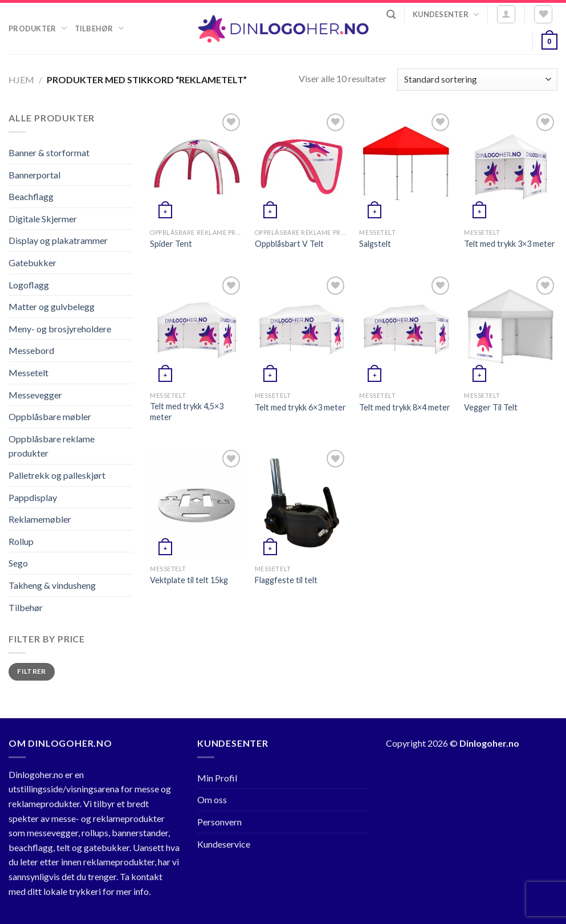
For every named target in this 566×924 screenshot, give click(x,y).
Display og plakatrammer (58, 240)
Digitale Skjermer (43, 219)
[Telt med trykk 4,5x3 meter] (197, 330)
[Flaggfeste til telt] (302, 503)
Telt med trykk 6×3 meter (300, 407)
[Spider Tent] (197, 167)
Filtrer (32, 671)
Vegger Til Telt (491, 407)
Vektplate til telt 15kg (189, 580)
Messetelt (28, 373)
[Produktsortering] (477, 80)
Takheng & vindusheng (52, 585)
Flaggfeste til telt (286, 580)
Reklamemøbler (40, 519)
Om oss (212, 799)
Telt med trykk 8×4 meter (405, 407)
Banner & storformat (49, 152)
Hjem (21, 80)
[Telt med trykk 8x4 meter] (406, 330)
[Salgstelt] (406, 167)
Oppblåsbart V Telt (289, 244)
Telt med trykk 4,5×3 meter (187, 412)
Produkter (38, 28)
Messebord (31, 350)
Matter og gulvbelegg (52, 306)
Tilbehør (99, 28)
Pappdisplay (33, 497)
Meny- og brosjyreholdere (60, 329)
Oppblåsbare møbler (50, 416)
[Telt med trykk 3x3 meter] (511, 167)
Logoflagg (29, 285)
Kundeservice (224, 844)
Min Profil (217, 778)
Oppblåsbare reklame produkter (52, 446)
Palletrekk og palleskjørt (57, 475)
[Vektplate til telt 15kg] (197, 503)
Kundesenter (446, 15)
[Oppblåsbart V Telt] (302, 167)
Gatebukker (32, 262)
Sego (18, 563)
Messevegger (35, 395)
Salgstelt (375, 244)
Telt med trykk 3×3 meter (510, 244)
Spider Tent (171, 244)
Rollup (21, 541)
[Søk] (391, 15)
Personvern (219, 822)
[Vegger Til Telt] (511, 330)
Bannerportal (34, 175)
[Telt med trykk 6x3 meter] (302, 330)
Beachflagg (31, 196)
